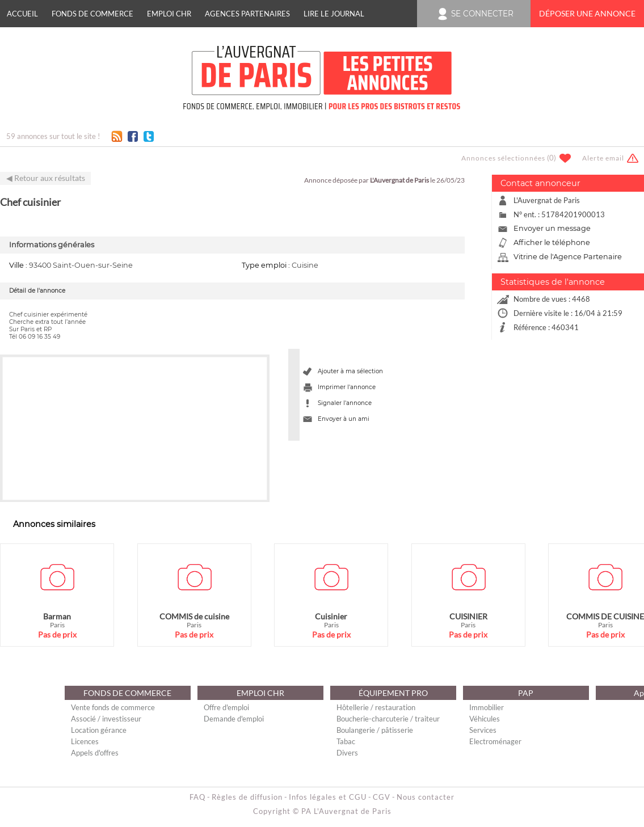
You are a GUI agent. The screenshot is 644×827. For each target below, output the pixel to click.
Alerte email (603, 158)
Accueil (22, 14)
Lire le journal (334, 14)
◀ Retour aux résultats (46, 178)
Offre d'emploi (226, 707)
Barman (57, 616)
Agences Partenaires (247, 14)
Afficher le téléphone (552, 242)
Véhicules (485, 719)
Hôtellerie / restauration (376, 707)
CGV (382, 797)
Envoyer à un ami (344, 419)
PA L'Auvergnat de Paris (346, 811)
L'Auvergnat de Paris (399, 180)
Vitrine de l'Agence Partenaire (568, 257)
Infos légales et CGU (328, 797)
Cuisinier (331, 616)
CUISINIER (468, 616)
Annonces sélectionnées (503, 158)
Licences (85, 741)
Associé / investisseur (106, 719)
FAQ (197, 797)
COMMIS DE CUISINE (605, 616)
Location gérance (99, 730)
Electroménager (495, 741)
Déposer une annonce (587, 14)
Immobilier (487, 707)
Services (483, 730)
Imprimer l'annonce (347, 387)
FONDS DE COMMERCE (92, 14)
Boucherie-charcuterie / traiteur (388, 719)
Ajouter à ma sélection (350, 371)
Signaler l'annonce (345, 403)
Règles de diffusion (247, 797)
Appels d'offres (95, 753)
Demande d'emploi (234, 719)
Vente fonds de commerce (113, 707)
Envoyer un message (552, 228)
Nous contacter (426, 797)
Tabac (346, 741)
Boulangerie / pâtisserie (375, 730)
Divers (347, 753)
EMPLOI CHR (169, 14)
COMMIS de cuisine (194, 616)
